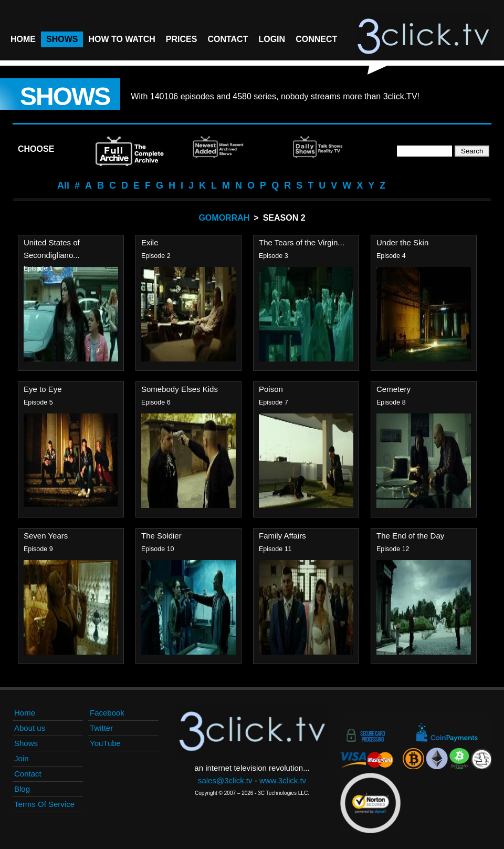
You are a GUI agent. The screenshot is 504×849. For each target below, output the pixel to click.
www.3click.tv (283, 780)
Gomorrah (224, 218)
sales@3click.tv (225, 780)
